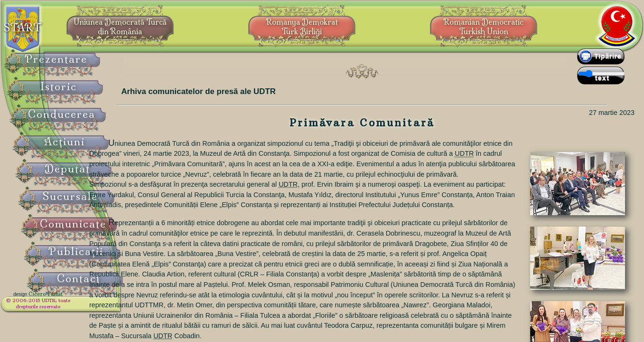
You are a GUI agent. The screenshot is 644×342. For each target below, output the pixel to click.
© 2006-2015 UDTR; (62, 307)
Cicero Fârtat (69, 300)
